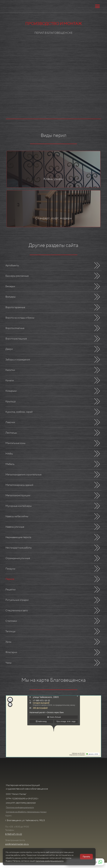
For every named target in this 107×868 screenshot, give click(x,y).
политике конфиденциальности (50, 861)
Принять (86, 857)
